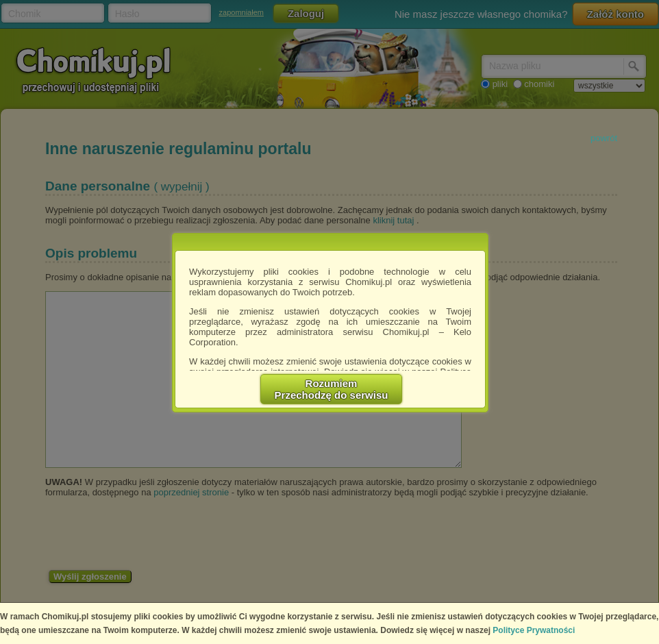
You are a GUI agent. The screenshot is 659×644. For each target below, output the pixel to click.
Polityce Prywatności (534, 630)
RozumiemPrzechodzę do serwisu (332, 389)
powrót (604, 138)
